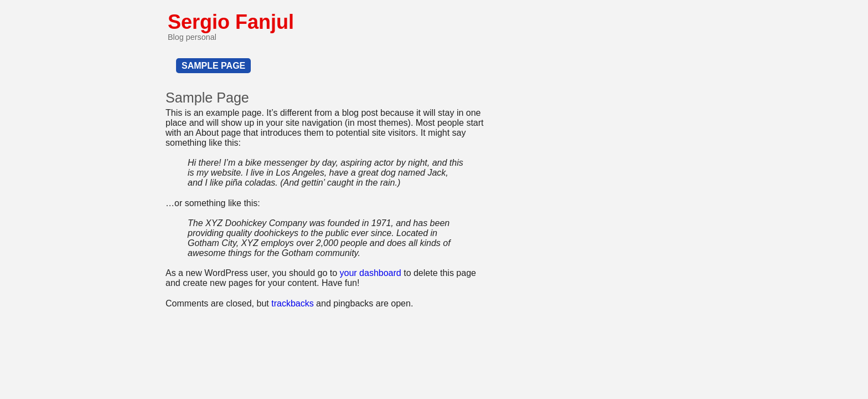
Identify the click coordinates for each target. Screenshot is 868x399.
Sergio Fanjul (231, 22)
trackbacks (292, 303)
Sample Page (213, 66)
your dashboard (371, 273)
